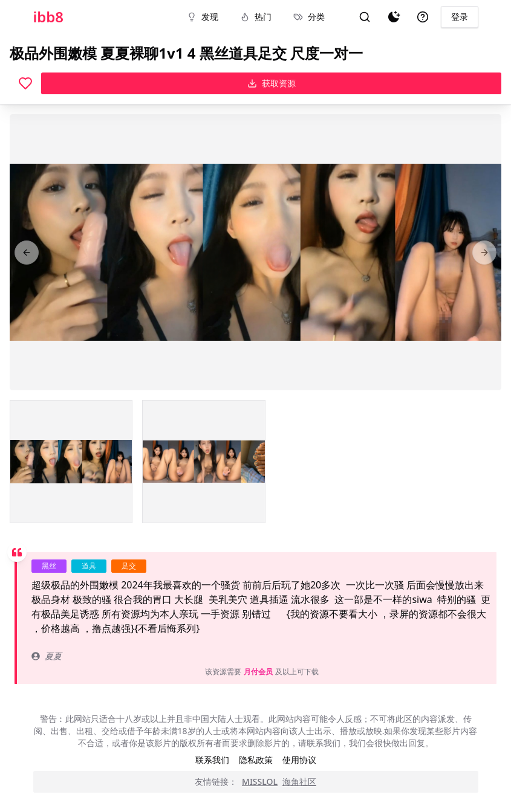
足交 (129, 566)
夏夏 (47, 656)
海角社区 (299, 781)
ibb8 (49, 17)
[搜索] (365, 17)
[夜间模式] (394, 17)
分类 (309, 17)
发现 (203, 17)
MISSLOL (260, 781)
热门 (256, 17)
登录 (460, 17)
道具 (89, 566)
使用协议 (299, 760)
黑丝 (49, 566)
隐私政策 (256, 760)
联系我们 (212, 760)
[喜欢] (25, 83)
